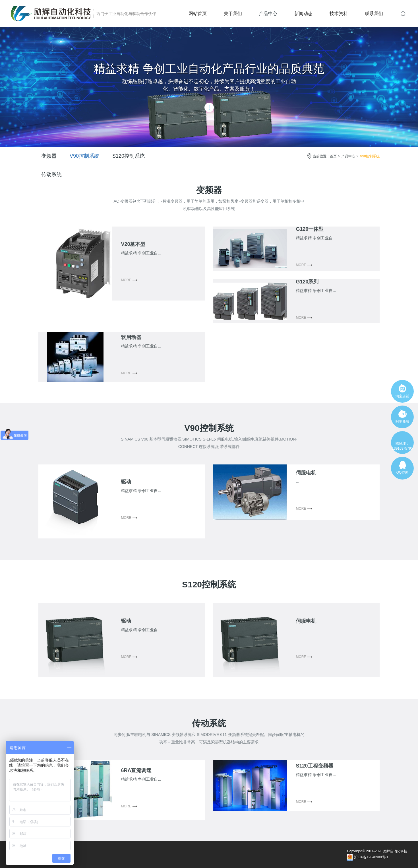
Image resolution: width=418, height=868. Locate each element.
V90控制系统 (84, 156)
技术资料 (339, 14)
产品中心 (268, 14)
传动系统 (51, 174)
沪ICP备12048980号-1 (371, 857)
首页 (333, 156)
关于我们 (233, 14)
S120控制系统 (129, 156)
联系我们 (374, 14)
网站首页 (198, 14)
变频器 (49, 156)
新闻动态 (303, 14)
